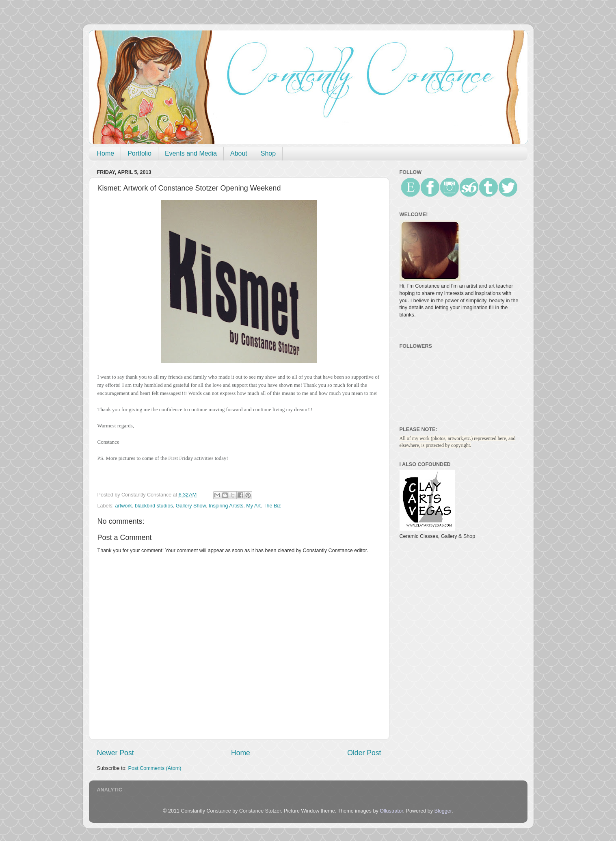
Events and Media (191, 153)
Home (106, 153)
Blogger (443, 811)
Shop (268, 153)
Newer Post (116, 753)
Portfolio (139, 153)
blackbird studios (154, 506)
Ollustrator (391, 811)
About (239, 153)
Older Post (364, 753)
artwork (124, 506)
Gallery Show (191, 506)
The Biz (272, 506)
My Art (253, 506)
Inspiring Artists (226, 506)
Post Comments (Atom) (155, 768)
